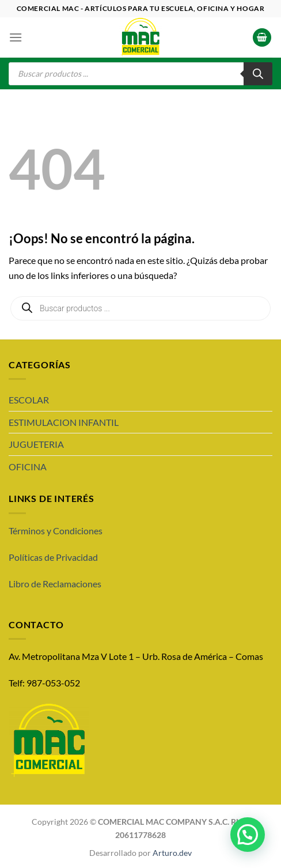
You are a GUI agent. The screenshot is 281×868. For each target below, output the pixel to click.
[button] (248, 835)
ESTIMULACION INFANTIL (64, 422)
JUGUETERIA (36, 444)
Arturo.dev (172, 853)
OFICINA (28, 467)
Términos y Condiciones (56, 531)
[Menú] (16, 37)
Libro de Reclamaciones (55, 584)
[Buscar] (258, 74)
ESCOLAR (29, 400)
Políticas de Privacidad (53, 557)
